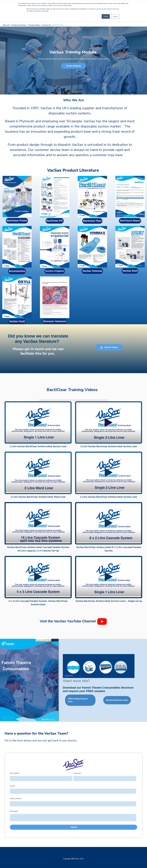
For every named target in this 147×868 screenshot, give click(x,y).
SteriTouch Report (130, 221)
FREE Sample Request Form (78, 700)
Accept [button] (106, 16)
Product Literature (20, 25)
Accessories (17, 271)
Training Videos (35, 25)
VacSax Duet (130, 271)
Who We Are (58, 25)
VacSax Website (74, 66)
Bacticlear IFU (55, 221)
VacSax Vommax (92, 271)
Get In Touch (109, 347)
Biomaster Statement (55, 321)
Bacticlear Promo (17, 221)
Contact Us (46, 25)
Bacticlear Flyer (92, 221)
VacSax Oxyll (17, 321)
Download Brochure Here (117, 700)
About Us (7, 25)
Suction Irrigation (55, 271)
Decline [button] (115, 16)
